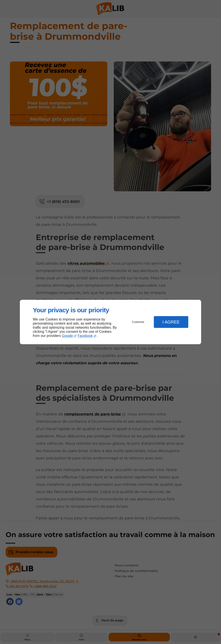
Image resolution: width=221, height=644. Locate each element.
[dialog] (110, 322)
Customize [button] (138, 322)
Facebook (85, 336)
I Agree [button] (171, 322)
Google (67, 336)
